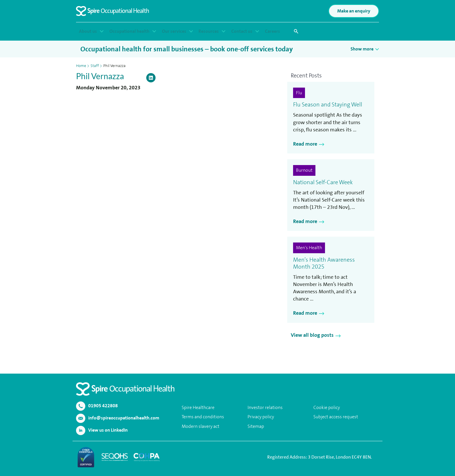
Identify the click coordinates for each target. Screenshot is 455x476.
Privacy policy (261, 417)
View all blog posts (312, 335)
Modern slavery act (201, 426)
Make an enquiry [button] (354, 11)
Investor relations (265, 407)
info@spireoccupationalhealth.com (118, 418)
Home (81, 66)
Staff (95, 66)
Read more (305, 144)
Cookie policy (327, 407)
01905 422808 (97, 406)
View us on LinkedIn (102, 430)
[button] (296, 31)
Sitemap (256, 426)
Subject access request (336, 417)
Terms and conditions (203, 417)
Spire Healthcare (198, 407)
